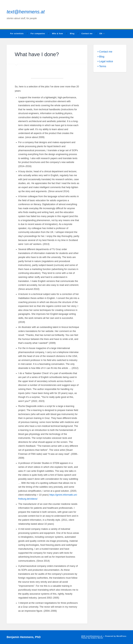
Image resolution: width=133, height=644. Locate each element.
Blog (72, 34)
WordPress (121, 636)
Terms (103, 66)
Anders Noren (97, 638)
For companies (38, 34)
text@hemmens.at (26, 12)
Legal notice (106, 61)
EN (101, 34)
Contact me (87, 34)
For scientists (17, 34)
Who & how (58, 34)
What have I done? (37, 54)
